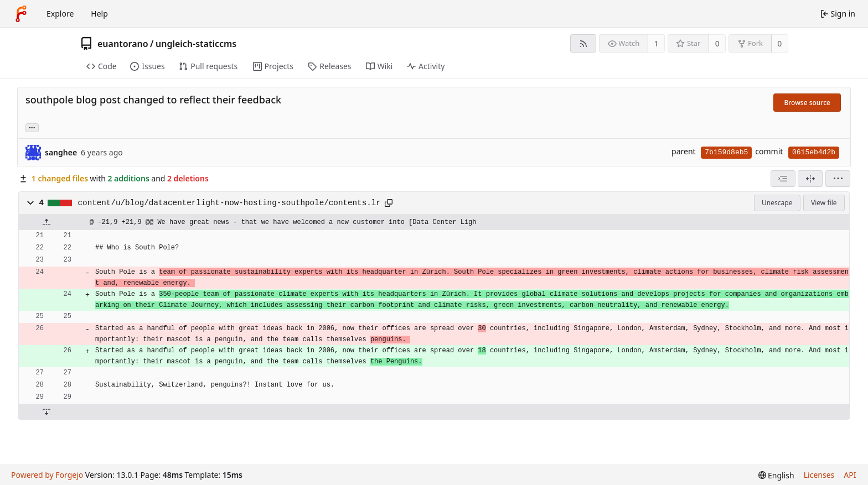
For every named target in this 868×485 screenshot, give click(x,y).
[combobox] (783, 179)
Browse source (807, 103)
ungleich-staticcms (196, 44)
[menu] (838, 179)
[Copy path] (389, 203)
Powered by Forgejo (47, 475)
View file (824, 203)
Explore (60, 14)
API (850, 475)
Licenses (819, 475)
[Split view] (810, 179)
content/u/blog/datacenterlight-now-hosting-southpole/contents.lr (229, 203)
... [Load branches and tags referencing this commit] (32, 127)
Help (99, 14)
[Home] (21, 14)
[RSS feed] (583, 43)
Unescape (777, 203)
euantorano (123, 44)
